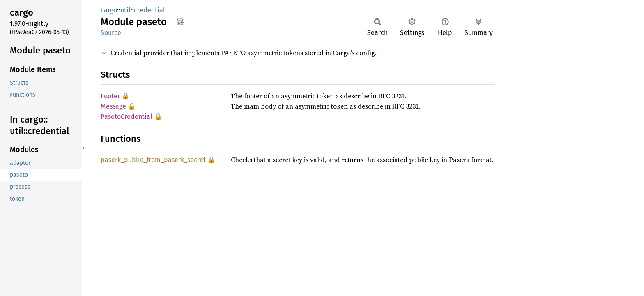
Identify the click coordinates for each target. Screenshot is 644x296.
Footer (110, 96)
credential (149, 10)
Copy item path (180, 21)
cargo (109, 10)
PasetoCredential (126, 117)
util (125, 10)
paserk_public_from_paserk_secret (153, 160)
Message (113, 106)
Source (111, 33)
